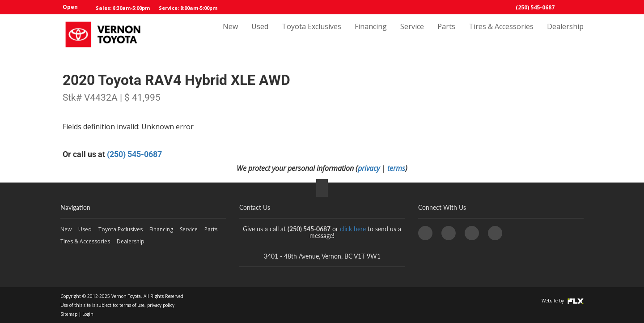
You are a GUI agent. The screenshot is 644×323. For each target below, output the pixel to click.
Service (412, 34)
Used (260, 34)
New (230, 34)
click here (353, 229)
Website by (563, 301)
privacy (369, 168)
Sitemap (69, 314)
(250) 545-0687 (535, 7)
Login (88, 314)
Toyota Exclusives (311, 34)
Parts (446, 34)
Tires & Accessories (501, 34)
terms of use (132, 305)
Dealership (565, 34)
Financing (371, 34)
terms (396, 168)
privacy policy (161, 305)
